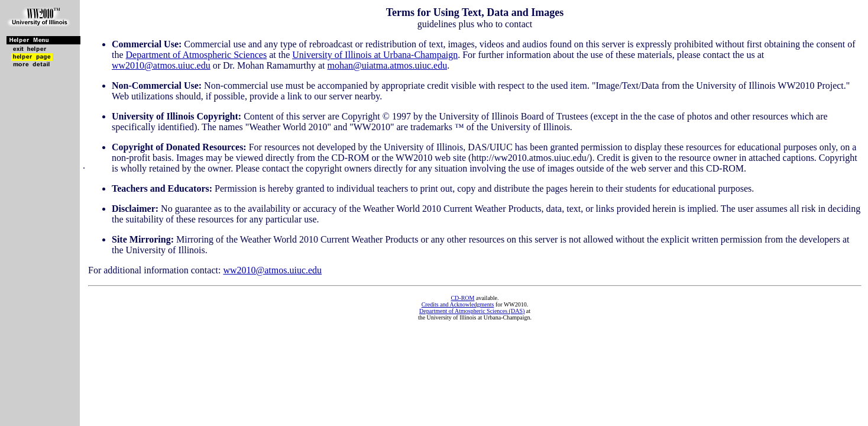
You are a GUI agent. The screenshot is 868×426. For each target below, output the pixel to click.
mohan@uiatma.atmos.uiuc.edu (387, 65)
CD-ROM (462, 298)
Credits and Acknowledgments (458, 304)
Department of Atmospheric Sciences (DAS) (472, 311)
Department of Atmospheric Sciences (197, 55)
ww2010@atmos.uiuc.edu (161, 65)
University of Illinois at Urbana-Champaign (375, 55)
